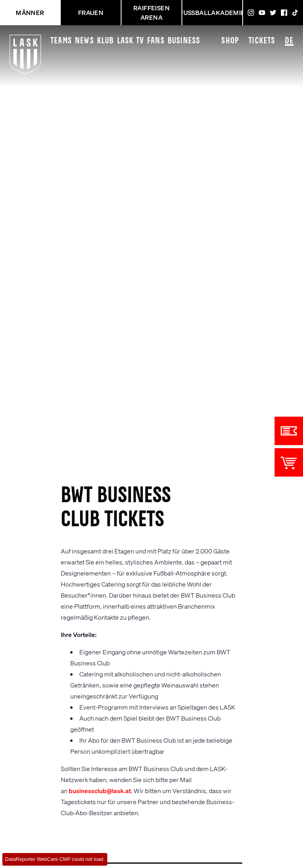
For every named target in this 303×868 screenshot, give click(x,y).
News (84, 41)
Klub (106, 41)
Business (184, 41)
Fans (156, 41)
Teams (61, 41)
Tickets (262, 41)
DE (289, 41)
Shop (230, 41)
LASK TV (131, 41)
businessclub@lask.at (100, 791)
